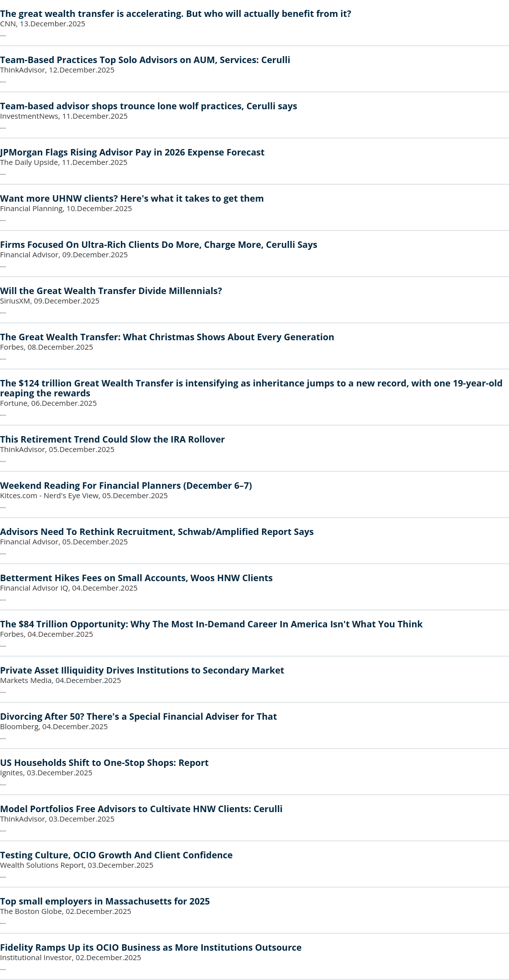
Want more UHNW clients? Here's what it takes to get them (132, 198)
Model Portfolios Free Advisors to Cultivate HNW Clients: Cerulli (141, 809)
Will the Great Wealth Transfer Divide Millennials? (111, 291)
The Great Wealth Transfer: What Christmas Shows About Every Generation (167, 337)
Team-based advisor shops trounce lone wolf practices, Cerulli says (149, 106)
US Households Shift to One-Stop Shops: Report (104, 762)
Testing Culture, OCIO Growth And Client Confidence (116, 855)
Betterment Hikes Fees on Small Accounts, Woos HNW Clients (136, 578)
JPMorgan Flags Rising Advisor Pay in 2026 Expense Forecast (132, 152)
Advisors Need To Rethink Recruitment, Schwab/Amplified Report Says (157, 531)
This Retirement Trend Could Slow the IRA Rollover (113, 439)
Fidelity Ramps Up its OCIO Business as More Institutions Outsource (151, 947)
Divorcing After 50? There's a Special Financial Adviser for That (138, 716)
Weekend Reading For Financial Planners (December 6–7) (126, 485)
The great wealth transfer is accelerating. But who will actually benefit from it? (176, 13)
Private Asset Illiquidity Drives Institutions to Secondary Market (142, 670)
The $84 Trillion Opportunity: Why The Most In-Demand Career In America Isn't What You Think (211, 624)
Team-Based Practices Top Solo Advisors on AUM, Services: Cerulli (145, 60)
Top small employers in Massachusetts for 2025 (105, 901)
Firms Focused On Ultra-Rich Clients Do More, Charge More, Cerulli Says (159, 244)
